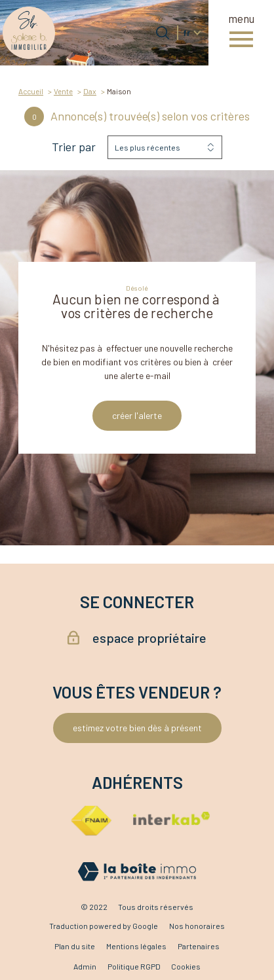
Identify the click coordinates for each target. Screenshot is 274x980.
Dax (90, 91)
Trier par (74, 147)
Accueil (31, 91)
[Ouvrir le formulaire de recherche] (163, 33)
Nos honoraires (197, 926)
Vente (63, 91)
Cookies (186, 966)
